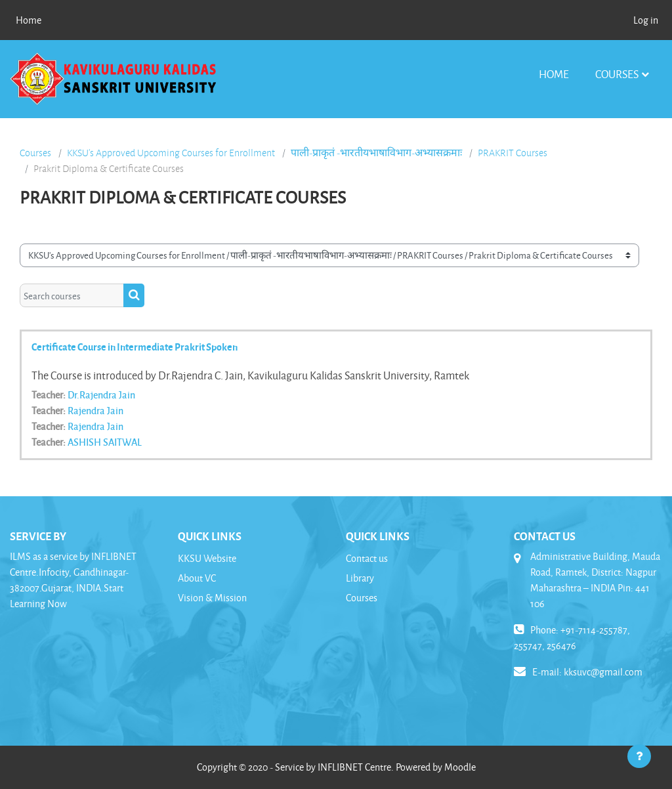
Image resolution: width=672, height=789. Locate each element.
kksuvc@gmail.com (603, 672)
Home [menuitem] (29, 20)
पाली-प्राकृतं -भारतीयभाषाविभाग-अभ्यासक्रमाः (376, 153)
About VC (197, 578)
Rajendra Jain (95, 410)
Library (360, 578)
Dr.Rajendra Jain (101, 394)
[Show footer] (639, 756)
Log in (646, 20)
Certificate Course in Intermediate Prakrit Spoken (135, 347)
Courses (617, 74)
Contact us (367, 558)
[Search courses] (72, 295)
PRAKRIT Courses (513, 153)
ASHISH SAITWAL (105, 442)
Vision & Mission (212, 598)
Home (554, 74)
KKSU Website (207, 558)
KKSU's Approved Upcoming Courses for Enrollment (171, 153)
